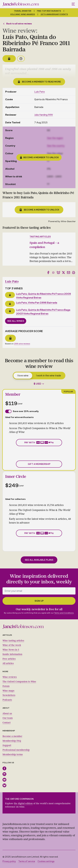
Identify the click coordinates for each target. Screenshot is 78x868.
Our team (8, 718)
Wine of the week (12, 645)
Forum (6, 686)
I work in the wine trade (48, 375)
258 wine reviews (22, 344)
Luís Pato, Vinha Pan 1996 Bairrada (37, 303)
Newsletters (9, 695)
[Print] (74, 273)
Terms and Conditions (64, 613)
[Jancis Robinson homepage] (21, 4)
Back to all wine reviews (17, 24)
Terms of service (27, 861)
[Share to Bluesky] (58, 273)
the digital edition (23, 804)
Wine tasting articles (13, 641)
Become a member (12, 736)
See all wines (16, 321)
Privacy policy (9, 861)
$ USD (37, 384)
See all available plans (39, 560)
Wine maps (8, 691)
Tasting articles (40, 237)
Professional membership (16, 750)
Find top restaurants (49, 11)
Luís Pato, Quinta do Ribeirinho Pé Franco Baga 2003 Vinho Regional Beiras (43, 312)
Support (7, 745)
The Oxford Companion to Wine (19, 682)
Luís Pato (40, 92)
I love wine (23, 375)
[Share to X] (63, 273)
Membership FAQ (12, 741)
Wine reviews (10, 677)
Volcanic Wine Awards (23, 14)
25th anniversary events (54, 14)
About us (7, 714)
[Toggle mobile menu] (74, 4)
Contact (7, 723)
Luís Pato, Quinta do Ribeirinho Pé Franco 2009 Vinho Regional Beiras (43, 296)
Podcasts (7, 700)
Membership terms (13, 755)
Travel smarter (23, 11)
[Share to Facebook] (48, 273)
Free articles (9, 659)
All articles (8, 663)
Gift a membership (39, 464)
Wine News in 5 (11, 650)
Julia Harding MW (44, 115)
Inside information (12, 654)
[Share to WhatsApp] (53, 273)
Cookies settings (46, 861)
